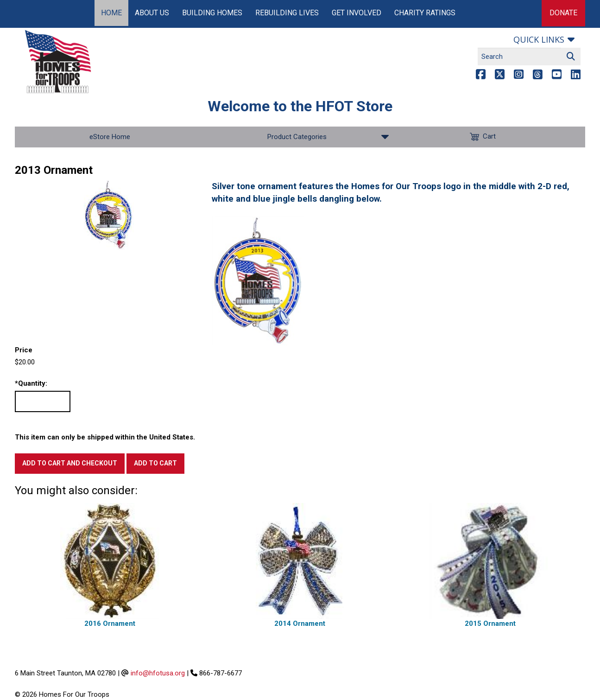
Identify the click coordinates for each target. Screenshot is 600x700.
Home (111, 13)
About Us (152, 13)
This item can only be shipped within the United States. (105, 437)
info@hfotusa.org (158, 673)
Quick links (539, 39)
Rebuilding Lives (287, 13)
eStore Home (110, 137)
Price (24, 350)
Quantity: (31, 384)
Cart (490, 137)
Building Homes (212, 13)
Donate (563, 13)
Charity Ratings (425, 13)
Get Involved (357, 13)
